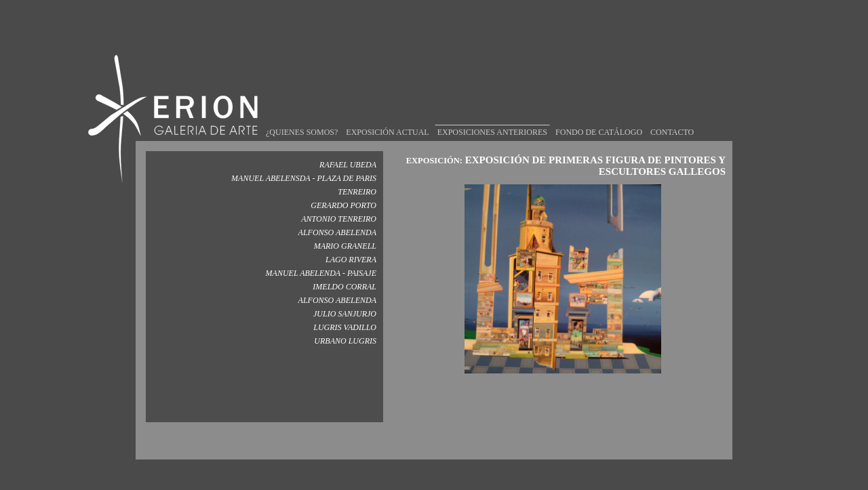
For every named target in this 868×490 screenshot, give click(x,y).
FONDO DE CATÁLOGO (599, 119)
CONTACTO (672, 119)
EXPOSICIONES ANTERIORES (492, 119)
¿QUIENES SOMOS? (302, 119)
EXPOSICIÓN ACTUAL (387, 119)
